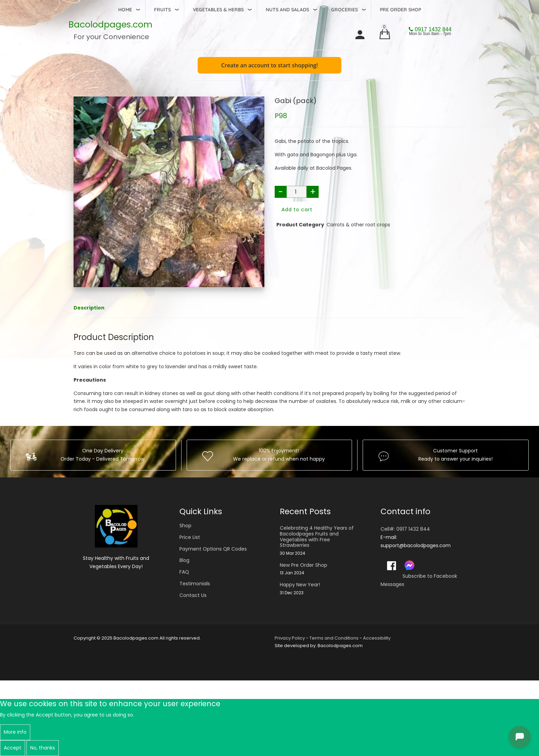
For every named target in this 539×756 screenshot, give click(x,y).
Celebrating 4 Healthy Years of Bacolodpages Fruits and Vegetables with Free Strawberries (317, 537)
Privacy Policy (290, 638)
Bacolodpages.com (110, 25)
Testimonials (195, 584)
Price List (190, 537)
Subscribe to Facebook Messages (419, 580)
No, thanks (43, 748)
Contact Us (193, 595)
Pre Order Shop (400, 10)
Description (89, 308)
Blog (184, 560)
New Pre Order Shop (304, 565)
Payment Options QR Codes (213, 549)
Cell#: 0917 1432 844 (405, 529)
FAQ (184, 572)
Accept (13, 748)
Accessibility (377, 638)
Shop (185, 526)
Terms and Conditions (334, 638)
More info (15, 732)
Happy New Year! (300, 585)
